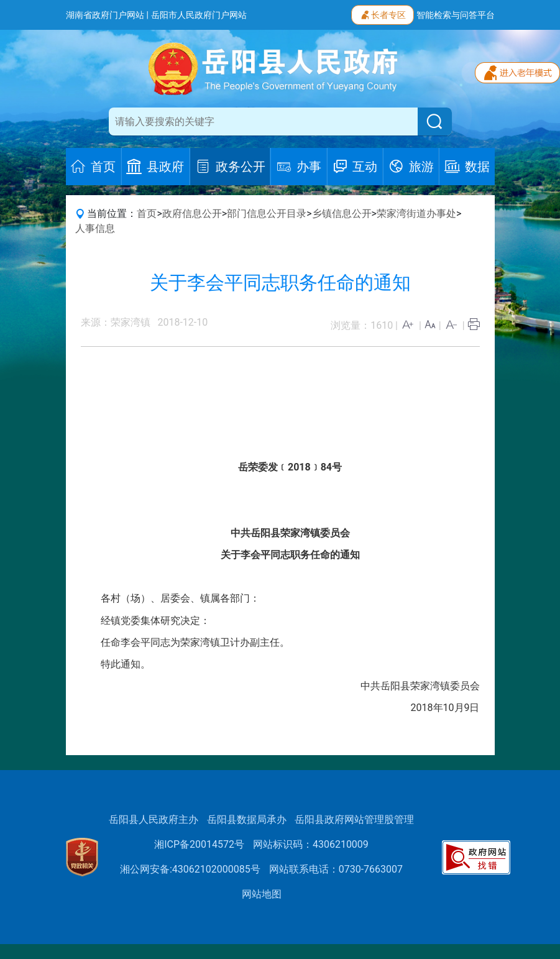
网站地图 (262, 894)
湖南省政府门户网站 (105, 15)
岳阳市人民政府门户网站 (199, 15)
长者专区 (383, 14)
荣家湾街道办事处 (416, 213)
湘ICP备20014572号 (199, 844)
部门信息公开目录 (267, 213)
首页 (147, 213)
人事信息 (95, 228)
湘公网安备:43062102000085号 (190, 869)
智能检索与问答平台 (456, 15)
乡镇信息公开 (342, 213)
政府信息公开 (192, 213)
